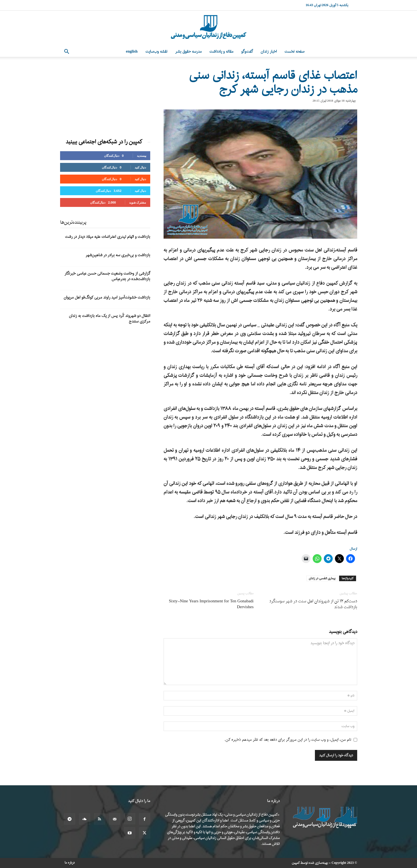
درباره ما (70, 863)
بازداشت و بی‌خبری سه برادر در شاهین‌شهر (118, 255)
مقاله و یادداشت (221, 52)
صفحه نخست (295, 52)
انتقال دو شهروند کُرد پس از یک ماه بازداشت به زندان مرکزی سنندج (110, 319)
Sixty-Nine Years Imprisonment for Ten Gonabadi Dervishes (211, 604)
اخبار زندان (269, 52)
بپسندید (142, 156)
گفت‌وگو (247, 52)
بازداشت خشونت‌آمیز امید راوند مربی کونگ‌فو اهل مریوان (107, 298)
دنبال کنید (140, 167)
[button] (67, 52)
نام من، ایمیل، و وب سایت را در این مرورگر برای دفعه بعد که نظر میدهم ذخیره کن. (288, 740)
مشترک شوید (138, 202)
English (132, 52)
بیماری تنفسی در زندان (322, 578)
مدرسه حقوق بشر (188, 52)
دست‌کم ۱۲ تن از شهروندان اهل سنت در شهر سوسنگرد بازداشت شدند (313, 604)
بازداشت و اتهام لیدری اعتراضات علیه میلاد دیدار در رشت (108, 237)
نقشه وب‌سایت (156, 52)
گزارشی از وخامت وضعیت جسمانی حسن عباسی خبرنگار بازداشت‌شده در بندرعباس (107, 276)
